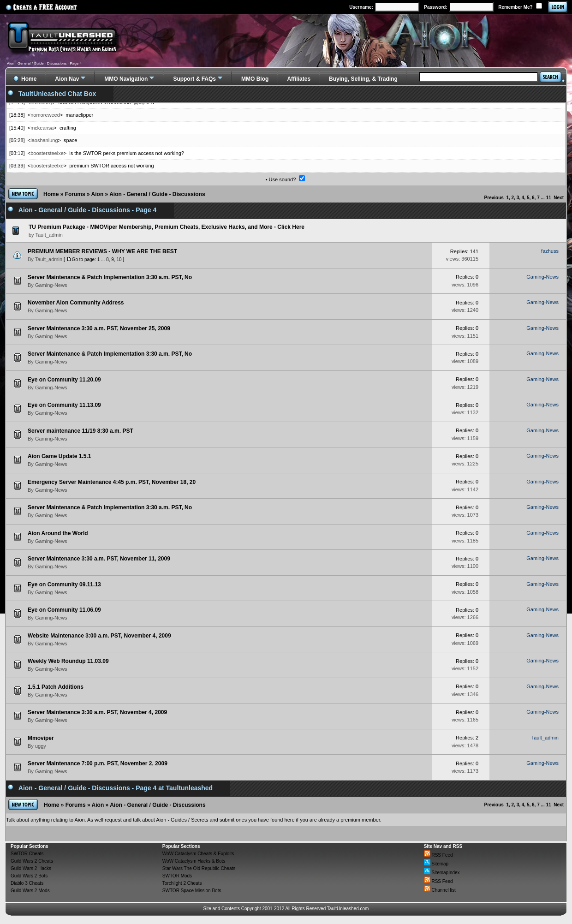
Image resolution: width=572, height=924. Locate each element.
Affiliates (299, 79)
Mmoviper (41, 738)
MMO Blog (255, 79)
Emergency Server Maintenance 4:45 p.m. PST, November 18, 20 (112, 482)
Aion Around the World (58, 533)
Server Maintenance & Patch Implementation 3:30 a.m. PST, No (110, 277)
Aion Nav (67, 79)
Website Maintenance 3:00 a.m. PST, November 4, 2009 (99, 636)
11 (549, 198)
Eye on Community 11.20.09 (64, 380)
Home (51, 194)
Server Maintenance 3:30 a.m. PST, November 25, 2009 (99, 328)
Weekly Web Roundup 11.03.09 (68, 661)
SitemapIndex (442, 873)
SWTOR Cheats (27, 854)
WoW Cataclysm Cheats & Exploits (198, 854)
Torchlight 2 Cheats (182, 883)
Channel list (440, 890)
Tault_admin (49, 259)
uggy (41, 746)
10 (119, 259)
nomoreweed (45, 115)
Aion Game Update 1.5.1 (59, 456)
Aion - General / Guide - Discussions (157, 194)
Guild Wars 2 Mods (30, 891)
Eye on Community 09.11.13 (64, 584)
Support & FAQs (194, 79)
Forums (75, 194)
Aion (98, 194)
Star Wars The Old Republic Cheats (199, 868)
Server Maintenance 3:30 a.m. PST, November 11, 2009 (99, 559)
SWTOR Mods (177, 876)
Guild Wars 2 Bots (29, 876)
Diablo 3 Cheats (27, 883)
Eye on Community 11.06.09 (64, 610)
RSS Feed (438, 855)
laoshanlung (44, 140)
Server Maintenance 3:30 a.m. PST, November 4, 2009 (97, 712)
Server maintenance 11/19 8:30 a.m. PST (80, 431)
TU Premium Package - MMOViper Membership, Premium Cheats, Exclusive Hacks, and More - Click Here (167, 227)
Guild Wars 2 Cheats (32, 861)
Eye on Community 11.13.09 (64, 405)
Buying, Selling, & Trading (363, 79)
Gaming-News (51, 285)
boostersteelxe (47, 153)
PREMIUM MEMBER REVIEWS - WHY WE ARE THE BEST (102, 251)
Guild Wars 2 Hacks (31, 868)
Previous (494, 198)
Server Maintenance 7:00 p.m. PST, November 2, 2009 (98, 763)
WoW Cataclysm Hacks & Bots (194, 861)
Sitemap (436, 864)
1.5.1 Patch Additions (56, 687)
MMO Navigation (126, 79)
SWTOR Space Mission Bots (192, 891)
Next (559, 198)
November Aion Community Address (76, 303)
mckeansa (42, 128)
